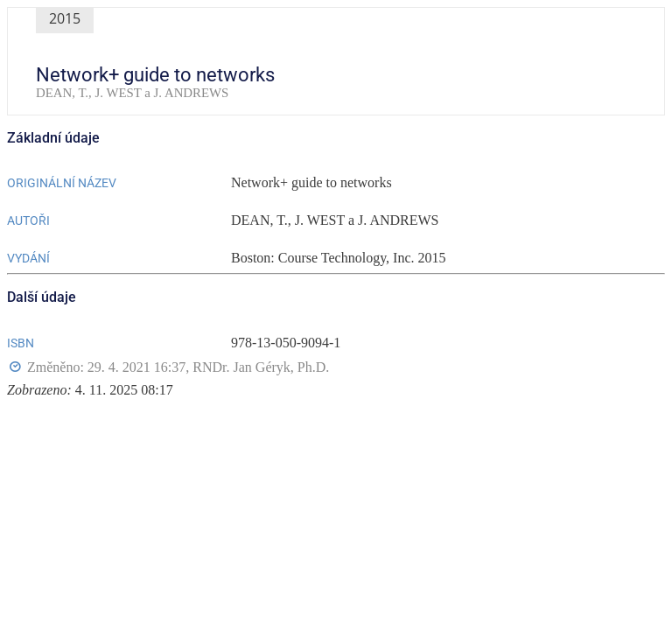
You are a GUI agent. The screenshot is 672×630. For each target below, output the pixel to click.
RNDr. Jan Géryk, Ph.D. (261, 367)
